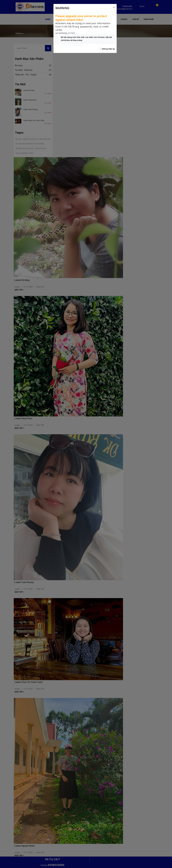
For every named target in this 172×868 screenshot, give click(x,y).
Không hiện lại (107, 49)
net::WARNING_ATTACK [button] (65, 33)
